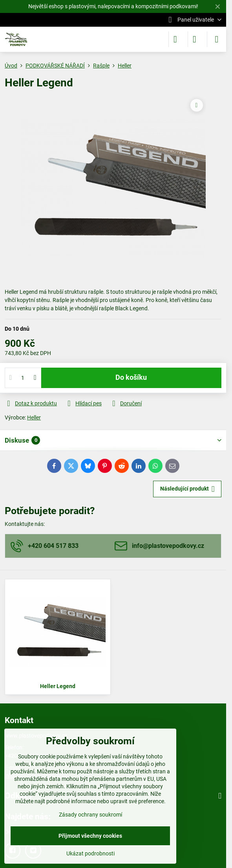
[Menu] (217, 39)
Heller (34, 418)
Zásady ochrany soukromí (90, 815)
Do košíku (131, 377)
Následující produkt (187, 489)
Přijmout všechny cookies (90, 836)
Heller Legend (58, 686)
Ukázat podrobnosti (90, 853)
